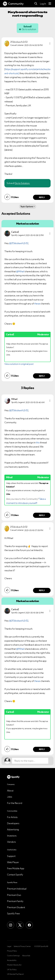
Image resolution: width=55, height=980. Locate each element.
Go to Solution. (22, 183)
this (38, 442)
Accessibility (12, 960)
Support (11, 856)
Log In (43, 4)
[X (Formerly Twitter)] (20, 925)
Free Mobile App (16, 868)
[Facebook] (29, 925)
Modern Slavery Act (14, 965)
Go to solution (29, 29)
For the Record (15, 803)
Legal (9, 946)
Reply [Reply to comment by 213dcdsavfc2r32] (42, 197)
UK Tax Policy (12, 970)
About (10, 791)
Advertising (13, 829)
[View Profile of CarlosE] (15, 232)
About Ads (26, 956)
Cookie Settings (13, 956)
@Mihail (20, 271)
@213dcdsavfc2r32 (19, 243)
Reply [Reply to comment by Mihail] (42, 515)
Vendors (11, 842)
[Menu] (50, 4)
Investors (12, 836)
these (37, 304)
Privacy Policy (12, 951)
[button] (50, 43)
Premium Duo (14, 895)
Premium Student (16, 907)
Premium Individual (17, 889)
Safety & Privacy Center (22, 946)
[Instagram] (11, 925)
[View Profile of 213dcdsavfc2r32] (19, 42)
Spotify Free (13, 913)
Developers (13, 823)
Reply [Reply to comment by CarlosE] (42, 376)
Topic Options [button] (27, 206)
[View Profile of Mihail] (14, 399)
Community (13, 4)
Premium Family (15, 901)
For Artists (12, 817)
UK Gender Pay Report (15, 974)
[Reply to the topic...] (30, 761)
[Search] (36, 4)
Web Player (13, 862)
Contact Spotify (15, 875)
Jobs (10, 797)
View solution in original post (19, 364)
